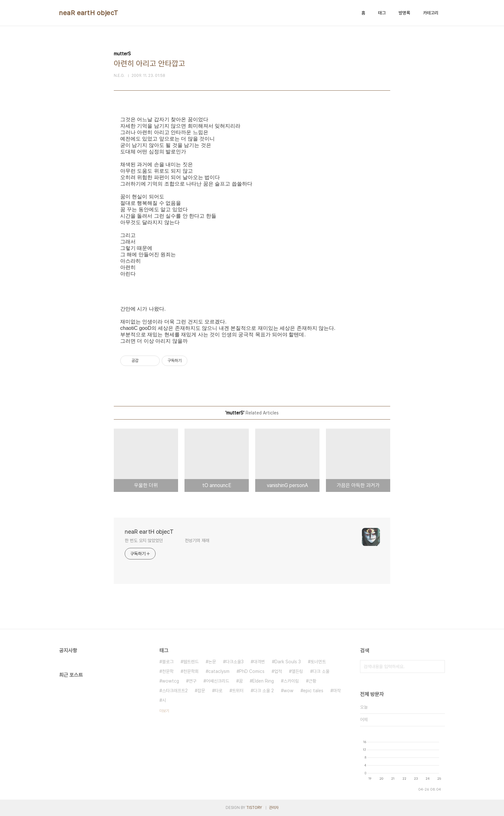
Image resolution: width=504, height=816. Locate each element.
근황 (312, 681)
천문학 (168, 671)
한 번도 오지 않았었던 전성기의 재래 (167, 540)
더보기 (164, 711)
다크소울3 (235, 662)
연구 (193, 681)
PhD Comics (252, 671)
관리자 (274, 808)
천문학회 (191, 671)
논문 (212, 662)
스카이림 (291, 681)
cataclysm (219, 671)
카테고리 (431, 13)
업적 (278, 671)
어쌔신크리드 (218, 681)
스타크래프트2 (175, 691)
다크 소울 (321, 671)
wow (288, 691)
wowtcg (171, 681)
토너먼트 (318, 662)
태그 (382, 13)
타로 (219, 691)
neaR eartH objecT (89, 13)
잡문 (201, 691)
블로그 (168, 662)
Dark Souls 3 (288, 662)
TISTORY (254, 808)
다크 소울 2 (264, 691)
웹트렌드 (191, 662)
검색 (438, 666)
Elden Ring (263, 681)
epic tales (313, 691)
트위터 (238, 691)
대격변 (259, 662)
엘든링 (297, 671)
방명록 (404, 13)
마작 (337, 691)
